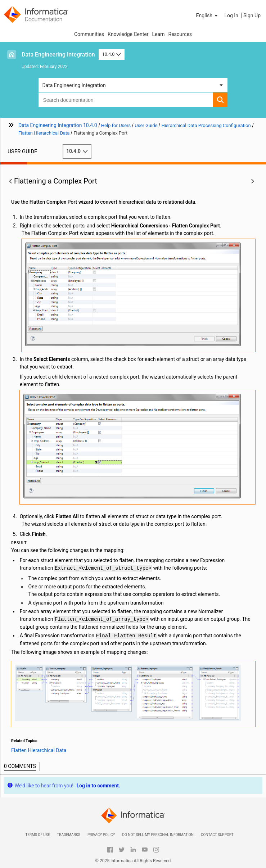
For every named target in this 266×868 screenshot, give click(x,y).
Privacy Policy (101, 835)
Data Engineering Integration (58, 55)
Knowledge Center (128, 34)
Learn (158, 34)
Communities (89, 34)
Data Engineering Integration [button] (74, 85)
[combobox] (126, 100)
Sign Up (252, 15)
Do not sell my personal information (158, 835)
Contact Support (217, 835)
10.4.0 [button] (112, 54)
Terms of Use (37, 835)
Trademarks (69, 835)
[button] (208, 15)
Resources (180, 34)
